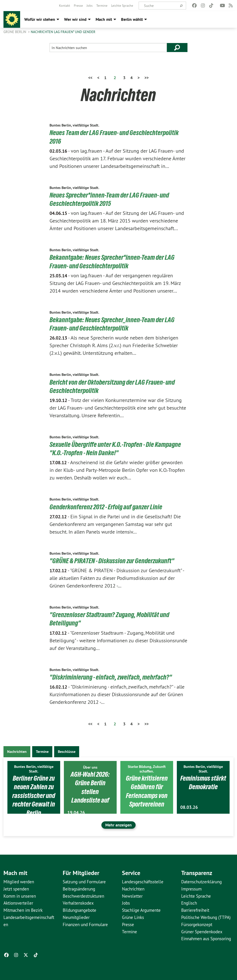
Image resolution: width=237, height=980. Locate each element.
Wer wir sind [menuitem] (75, 19)
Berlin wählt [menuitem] (132, 19)
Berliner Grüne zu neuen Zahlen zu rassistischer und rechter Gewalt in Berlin (34, 795)
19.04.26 (76, 812)
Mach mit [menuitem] (104, 19)
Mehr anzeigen (118, 824)
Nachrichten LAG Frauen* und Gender (63, 32)
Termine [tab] (42, 751)
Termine (102, 6)
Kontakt (65, 6)
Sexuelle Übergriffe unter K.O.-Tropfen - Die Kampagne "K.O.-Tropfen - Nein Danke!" (117, 448)
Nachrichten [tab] (17, 751)
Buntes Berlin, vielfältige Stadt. (74, 125)
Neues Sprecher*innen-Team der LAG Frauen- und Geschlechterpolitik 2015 (111, 199)
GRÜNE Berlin (15, 32)
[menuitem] (65, 6)
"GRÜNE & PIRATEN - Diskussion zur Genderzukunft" (114, 560)
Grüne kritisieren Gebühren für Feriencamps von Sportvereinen (147, 790)
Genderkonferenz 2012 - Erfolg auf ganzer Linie (108, 506)
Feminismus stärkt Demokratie (203, 786)
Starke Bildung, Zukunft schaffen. (147, 768)
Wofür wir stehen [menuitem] (40, 19)
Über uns (90, 767)
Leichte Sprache (122, 6)
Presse (78, 6)
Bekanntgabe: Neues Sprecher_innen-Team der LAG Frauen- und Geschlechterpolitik (114, 324)
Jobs (90, 6)
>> (147, 78)
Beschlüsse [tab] (67, 751)
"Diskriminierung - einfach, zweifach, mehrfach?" (112, 676)
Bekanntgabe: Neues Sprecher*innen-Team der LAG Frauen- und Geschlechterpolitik (114, 261)
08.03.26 (189, 807)
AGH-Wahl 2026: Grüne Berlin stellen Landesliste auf (90, 787)
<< (90, 78)
